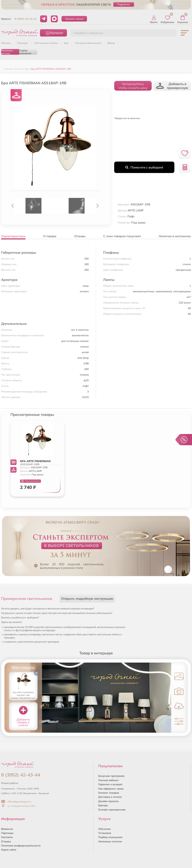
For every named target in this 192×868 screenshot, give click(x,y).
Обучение (104, 829)
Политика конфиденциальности (21, 845)
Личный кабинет (108, 780)
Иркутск (6, 19)
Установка (105, 833)
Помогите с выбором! (144, 167)
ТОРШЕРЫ (22, 43)
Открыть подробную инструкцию (87, 598)
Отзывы (6, 841)
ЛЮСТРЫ (6, 43)
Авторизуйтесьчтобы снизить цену (133, 86)
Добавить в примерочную (172, 86)
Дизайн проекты (108, 801)
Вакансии (7, 829)
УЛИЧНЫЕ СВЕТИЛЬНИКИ (88, 43)
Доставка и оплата (110, 797)
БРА (66, 43)
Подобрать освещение (88, 33)
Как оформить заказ (111, 789)
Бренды (103, 805)
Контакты (7, 837)
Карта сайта (9, 850)
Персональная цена (30, 481)
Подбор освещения (25, 52)
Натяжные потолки (7, 52)
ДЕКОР (111, 43)
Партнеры (7, 833)
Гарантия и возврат (110, 784)
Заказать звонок (74, 19)
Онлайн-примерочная (112, 809)
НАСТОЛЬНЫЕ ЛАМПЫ (46, 43)
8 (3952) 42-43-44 (25, 19)
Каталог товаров (109, 793)
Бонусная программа (111, 776)
